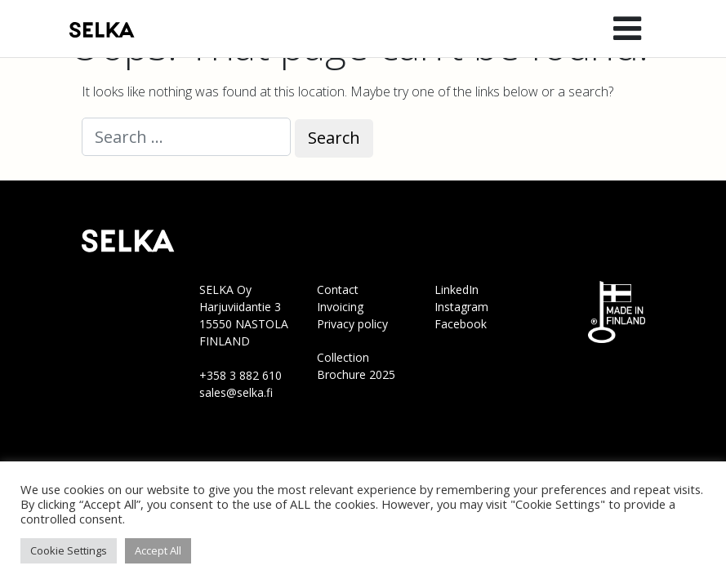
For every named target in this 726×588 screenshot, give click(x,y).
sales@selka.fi (236, 392)
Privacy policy (352, 324)
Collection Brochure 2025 (356, 366)
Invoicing (340, 307)
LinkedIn (457, 290)
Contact (338, 290)
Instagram (461, 307)
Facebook (461, 324)
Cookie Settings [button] (69, 550)
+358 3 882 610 (241, 375)
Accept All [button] (158, 550)
